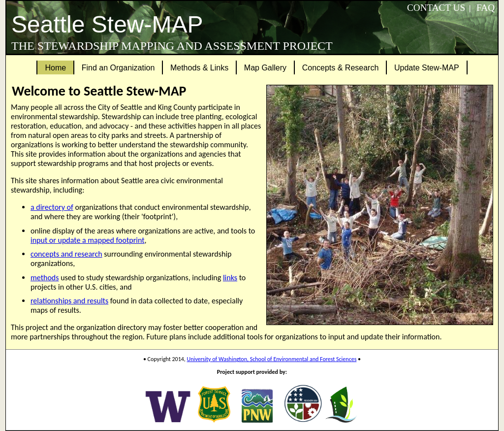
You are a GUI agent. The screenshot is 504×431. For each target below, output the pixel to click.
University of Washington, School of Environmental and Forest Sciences (272, 359)
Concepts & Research (341, 68)
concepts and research (66, 254)
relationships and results (69, 301)
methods (45, 278)
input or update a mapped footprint (88, 240)
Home (55, 68)
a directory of (52, 207)
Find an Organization (118, 68)
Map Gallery (265, 68)
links (230, 278)
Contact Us (436, 8)
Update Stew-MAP (427, 68)
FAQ (486, 8)
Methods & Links (199, 68)
